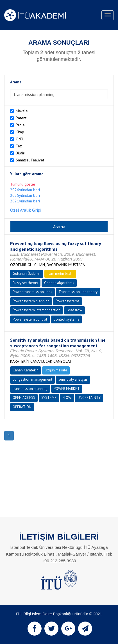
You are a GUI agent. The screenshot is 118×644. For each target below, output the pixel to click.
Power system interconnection (37, 310)
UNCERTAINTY (89, 398)
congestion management (32, 379)
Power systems (68, 301)
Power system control (30, 319)
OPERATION (22, 407)
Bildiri (21, 153)
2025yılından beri (25, 195)
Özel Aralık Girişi (25, 210)
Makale (22, 111)
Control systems (66, 319)
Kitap (20, 132)
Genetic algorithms (59, 283)
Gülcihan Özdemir (27, 274)
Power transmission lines (32, 292)
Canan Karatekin (26, 370)
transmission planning (30, 389)
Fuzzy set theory (25, 283)
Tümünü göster (23, 184)
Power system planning (31, 301)
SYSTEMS (49, 398)
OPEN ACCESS (24, 398)
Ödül (20, 139)
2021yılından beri (25, 201)
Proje (20, 125)
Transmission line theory (78, 292)
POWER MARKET (67, 389)
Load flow (74, 310)
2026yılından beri (25, 190)
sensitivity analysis (73, 379)
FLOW (67, 398)
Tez (19, 146)
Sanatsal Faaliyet (30, 160)
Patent (21, 118)
